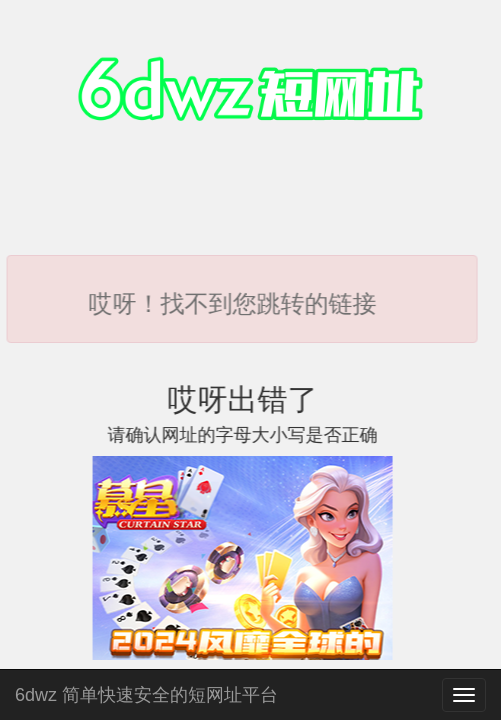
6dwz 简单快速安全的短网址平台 (146, 692)
